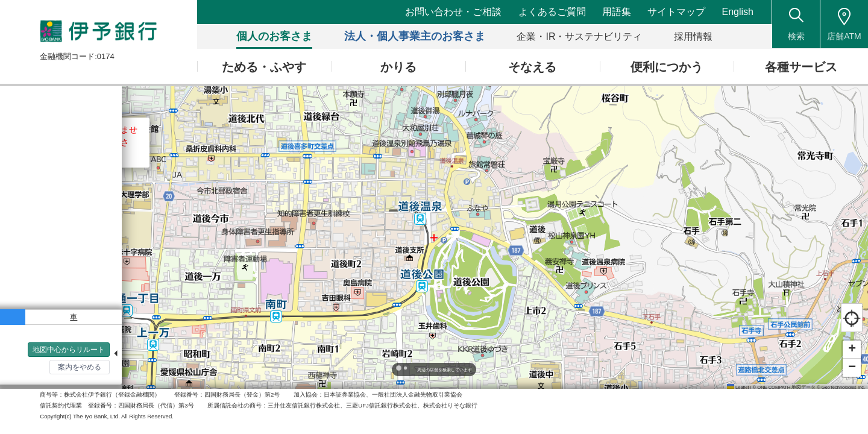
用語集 (617, 12)
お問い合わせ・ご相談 (454, 12)
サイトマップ (677, 12)
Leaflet (738, 387)
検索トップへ (36, 374)
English (738, 12)
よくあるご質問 (553, 12)
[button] (852, 350)
